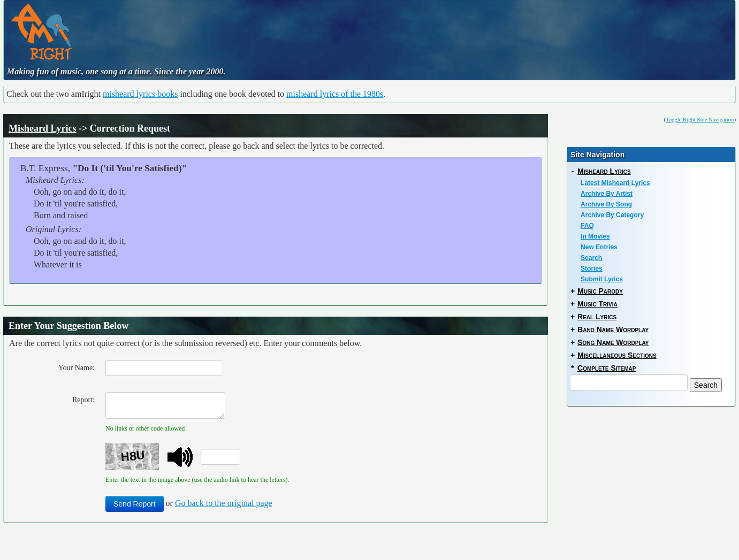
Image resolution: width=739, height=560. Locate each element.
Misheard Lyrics (43, 128)
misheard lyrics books (140, 94)
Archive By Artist (607, 194)
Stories (592, 269)
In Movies (595, 236)
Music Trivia (597, 304)
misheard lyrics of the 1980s (335, 94)
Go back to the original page (224, 503)
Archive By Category (612, 215)
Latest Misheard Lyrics (615, 183)
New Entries (599, 247)
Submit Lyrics (602, 279)
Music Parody (600, 291)
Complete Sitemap (607, 368)
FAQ (587, 226)
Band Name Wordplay (613, 329)
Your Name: (77, 368)
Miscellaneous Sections (617, 355)
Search (591, 258)
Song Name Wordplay (613, 342)
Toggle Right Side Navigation (700, 120)
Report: (83, 400)
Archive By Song (606, 204)
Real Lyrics (597, 317)
